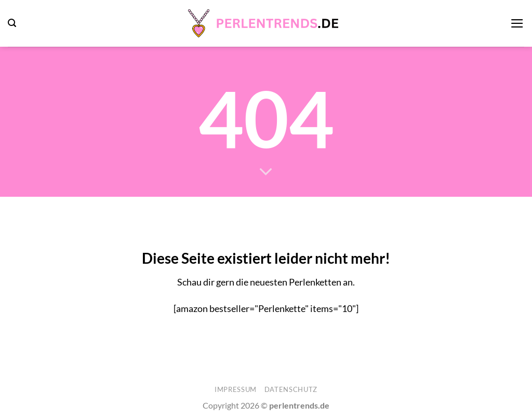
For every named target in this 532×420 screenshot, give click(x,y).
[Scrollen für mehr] (266, 172)
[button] (12, 23)
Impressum (236, 389)
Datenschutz (291, 389)
